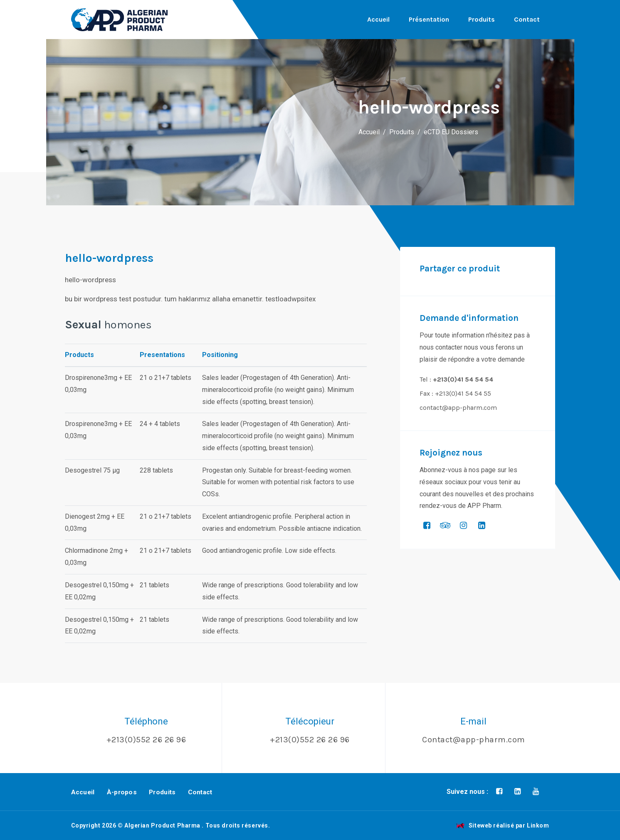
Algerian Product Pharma (162, 825)
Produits (482, 19)
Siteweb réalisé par (503, 825)
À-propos (122, 792)
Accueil (378, 19)
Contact (527, 19)
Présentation (429, 19)
